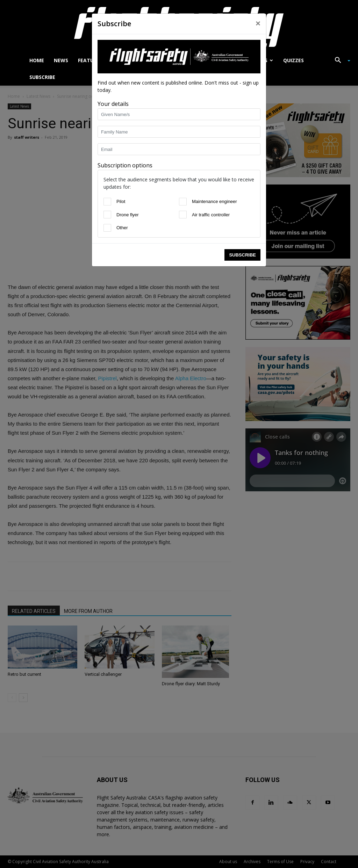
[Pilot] (107, 202)
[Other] (107, 228)
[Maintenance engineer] (183, 202)
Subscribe (242, 255)
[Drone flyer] (107, 215)
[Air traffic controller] (183, 215)
